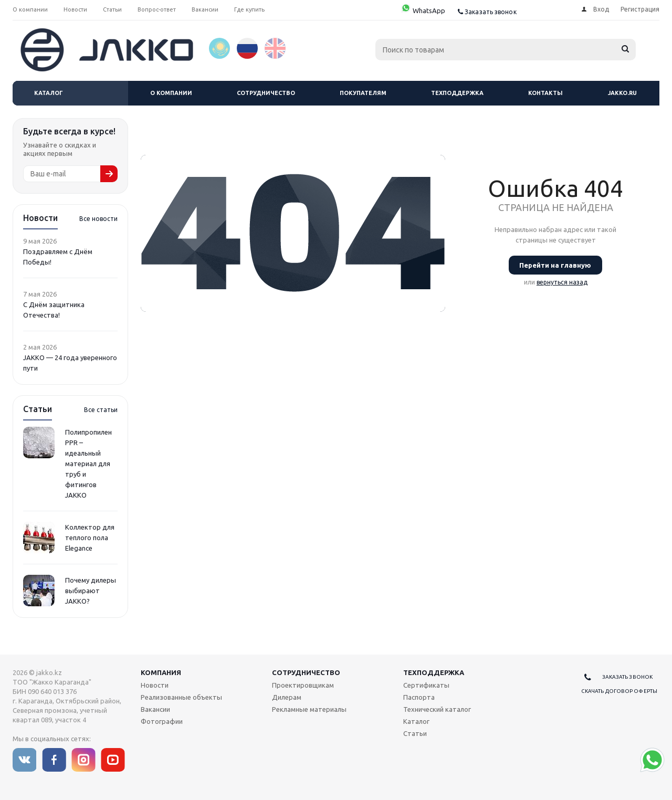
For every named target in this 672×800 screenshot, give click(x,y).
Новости (155, 685)
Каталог (49, 93)
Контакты (545, 93)
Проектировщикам (303, 685)
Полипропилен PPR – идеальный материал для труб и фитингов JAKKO (88, 464)
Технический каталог (437, 709)
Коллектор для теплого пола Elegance (90, 538)
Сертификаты (426, 685)
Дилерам (287, 697)
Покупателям (363, 93)
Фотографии (162, 721)
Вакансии (155, 709)
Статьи (415, 733)
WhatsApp (423, 10)
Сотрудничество (266, 93)
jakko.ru (622, 93)
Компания (161, 672)
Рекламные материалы (309, 709)
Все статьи (101, 410)
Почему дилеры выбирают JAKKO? (91, 591)
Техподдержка (457, 93)
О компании (171, 93)
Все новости (98, 219)
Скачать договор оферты (619, 691)
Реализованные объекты (181, 697)
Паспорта (419, 697)
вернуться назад (562, 282)
